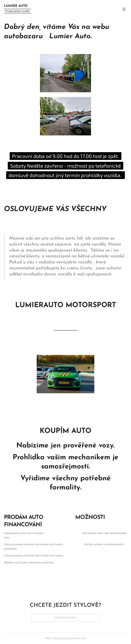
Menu (124, 9)
